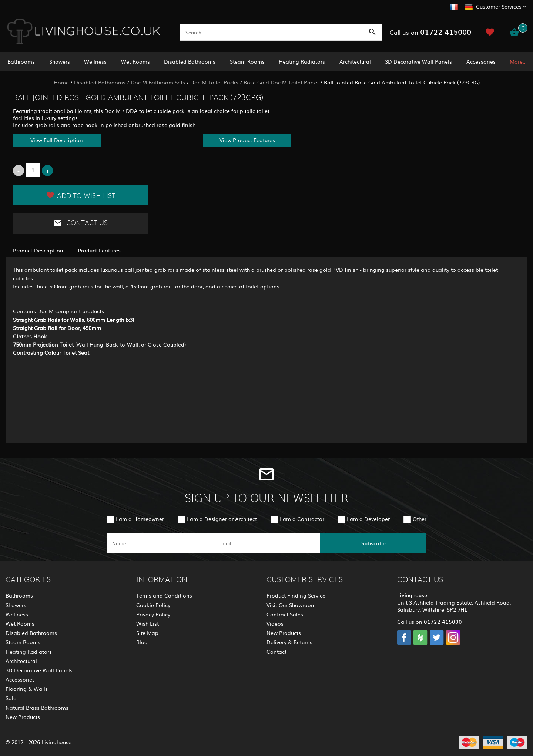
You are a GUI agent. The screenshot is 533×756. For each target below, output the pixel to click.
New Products (23, 717)
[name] (160, 543)
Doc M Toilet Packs (214, 82)
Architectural (355, 61)
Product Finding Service (296, 595)
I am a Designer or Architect (222, 519)
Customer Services (499, 6)
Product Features (99, 250)
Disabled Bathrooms (190, 61)
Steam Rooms (247, 61)
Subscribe (373, 543)
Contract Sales (285, 614)
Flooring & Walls (27, 689)
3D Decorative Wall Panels (418, 61)
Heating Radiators (302, 61)
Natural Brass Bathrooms (37, 708)
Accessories (481, 61)
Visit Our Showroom (291, 605)
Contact (276, 652)
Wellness (95, 61)
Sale (11, 698)
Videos (275, 623)
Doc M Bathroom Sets (158, 82)
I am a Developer (368, 519)
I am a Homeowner (140, 519)
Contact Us (81, 223)
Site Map (147, 633)
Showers (60, 61)
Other (420, 519)
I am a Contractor (302, 519)
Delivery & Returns (289, 642)
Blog (142, 642)
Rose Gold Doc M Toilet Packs (281, 82)
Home (61, 82)
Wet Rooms (135, 61)
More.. (518, 61)
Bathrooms (21, 61)
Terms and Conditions (164, 595)
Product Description (38, 250)
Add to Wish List (81, 195)
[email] (266, 543)
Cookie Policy (153, 605)
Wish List (148, 623)
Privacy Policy (153, 614)
